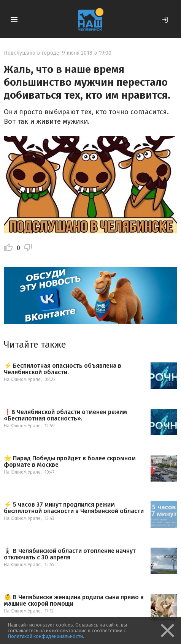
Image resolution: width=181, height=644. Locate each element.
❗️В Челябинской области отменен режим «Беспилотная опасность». (65, 415)
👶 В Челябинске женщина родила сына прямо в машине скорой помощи (74, 601)
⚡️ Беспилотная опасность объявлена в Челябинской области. (63, 369)
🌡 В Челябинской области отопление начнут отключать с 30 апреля (70, 554)
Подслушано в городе (32, 53)
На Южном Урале (22, 379)
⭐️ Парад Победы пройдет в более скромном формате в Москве (70, 462)
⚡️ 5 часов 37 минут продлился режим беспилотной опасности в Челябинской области (74, 508)
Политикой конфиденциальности (45, 636)
